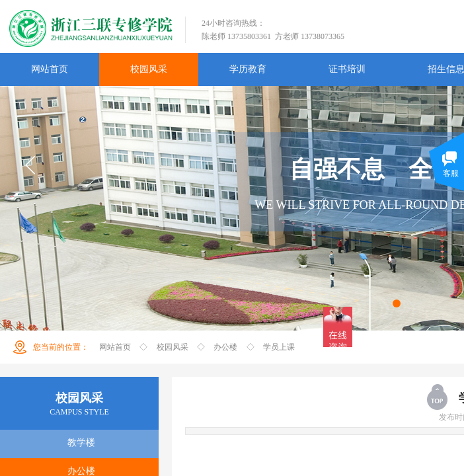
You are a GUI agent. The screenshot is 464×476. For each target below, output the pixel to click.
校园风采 (173, 347)
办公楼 (225, 347)
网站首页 (115, 347)
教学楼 (81, 443)
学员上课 (279, 347)
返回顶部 (438, 397)
